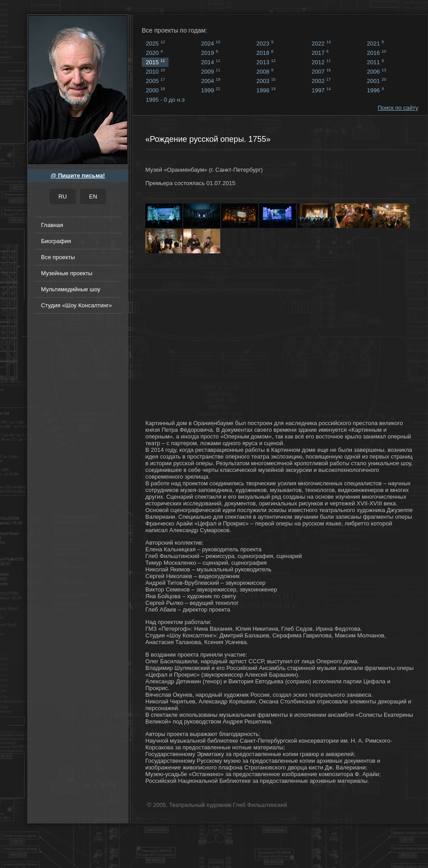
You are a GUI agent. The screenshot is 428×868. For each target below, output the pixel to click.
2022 (321, 43)
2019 (210, 53)
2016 (377, 53)
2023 (265, 43)
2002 (321, 81)
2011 (375, 62)
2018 (265, 53)
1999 (211, 90)
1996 (375, 90)
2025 (155, 43)
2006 (377, 71)
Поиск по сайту (398, 108)
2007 (321, 71)
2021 (375, 43)
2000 (155, 90)
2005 (155, 81)
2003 (266, 81)
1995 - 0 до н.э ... (165, 100)
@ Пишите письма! (78, 176)
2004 (211, 81)
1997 (321, 90)
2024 (211, 43)
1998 (266, 90)
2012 (321, 62)
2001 (377, 81)
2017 (320, 53)
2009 (211, 71)
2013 (266, 62)
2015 (155, 62)
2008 (265, 71)
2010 (155, 71)
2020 (154, 53)
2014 (211, 62)
